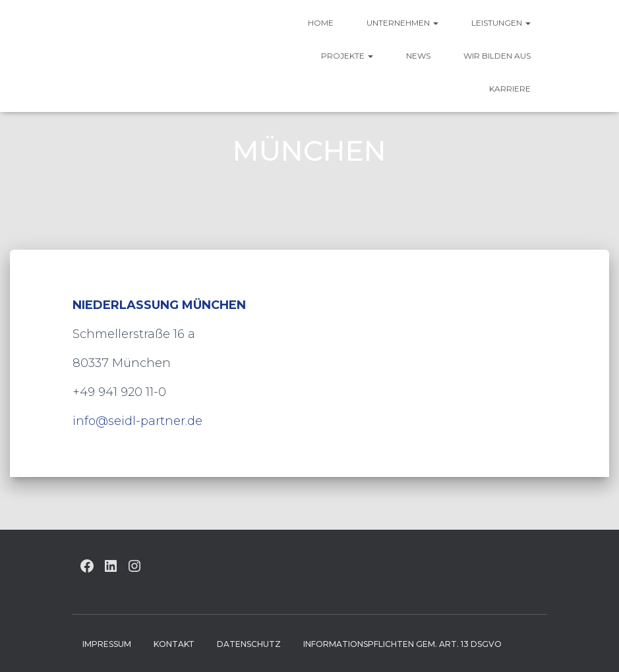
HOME (321, 23)
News (418, 56)
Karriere (510, 89)
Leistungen (501, 23)
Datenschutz (249, 644)
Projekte (347, 56)
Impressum (107, 644)
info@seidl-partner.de (137, 421)
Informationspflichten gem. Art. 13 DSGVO (402, 644)
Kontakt (174, 644)
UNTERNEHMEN (402, 23)
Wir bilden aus (497, 56)
